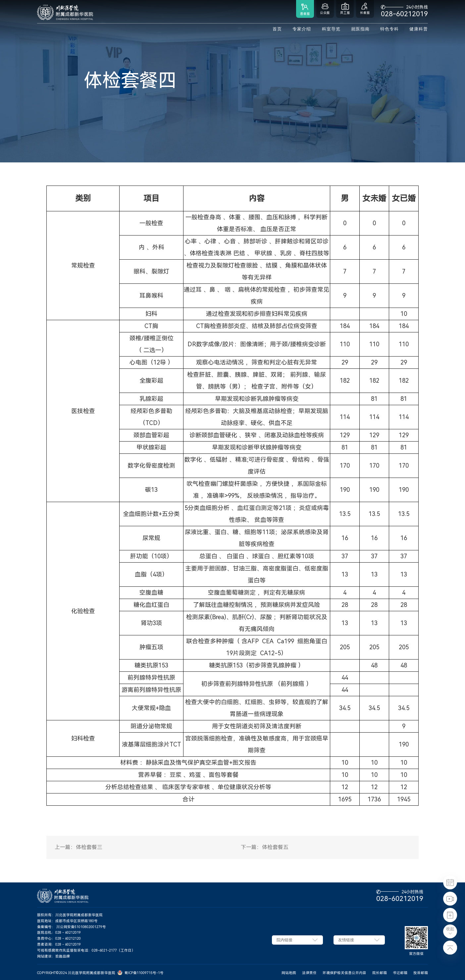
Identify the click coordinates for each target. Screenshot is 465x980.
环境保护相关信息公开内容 (344, 973)
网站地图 (289, 973)
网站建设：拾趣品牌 (53, 956)
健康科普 (419, 29)
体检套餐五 (275, 847)
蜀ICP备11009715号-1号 (144, 973)
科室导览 (331, 29)
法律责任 (309, 973)
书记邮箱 (400, 973)
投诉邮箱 (421, 973)
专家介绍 (302, 29)
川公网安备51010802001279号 (81, 927)
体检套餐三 (89, 847)
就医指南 (360, 29)
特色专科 (389, 29)
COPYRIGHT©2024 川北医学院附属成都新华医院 (76, 973)
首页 (277, 29)
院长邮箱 (380, 973)
